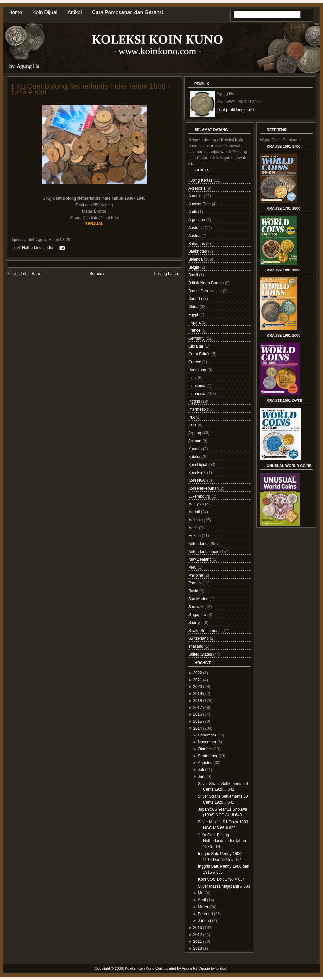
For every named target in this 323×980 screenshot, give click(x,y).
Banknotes (198, 251)
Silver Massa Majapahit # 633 (224, 886)
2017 (198, 708)
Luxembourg (200, 496)
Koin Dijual (45, 12)
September (208, 756)
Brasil (194, 275)
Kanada (196, 449)
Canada (196, 299)
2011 (198, 941)
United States (201, 654)
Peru (193, 567)
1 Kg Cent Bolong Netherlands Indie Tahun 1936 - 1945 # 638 (90, 89)
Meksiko (196, 520)
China (194, 307)
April (202, 900)
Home (15, 12)
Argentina (197, 220)
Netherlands (199, 544)
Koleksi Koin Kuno (140, 968)
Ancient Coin (200, 204)
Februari (206, 914)
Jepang (195, 433)
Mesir (194, 528)
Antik (193, 212)
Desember (207, 735)
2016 (198, 714)
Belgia (194, 267)
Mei (201, 893)
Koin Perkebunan (204, 488)
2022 (198, 673)
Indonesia (197, 394)
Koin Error (198, 473)
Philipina (196, 575)
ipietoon (222, 968)
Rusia (194, 591)
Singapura (198, 615)
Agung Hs (190, 968)
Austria (195, 236)
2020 (198, 687)
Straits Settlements (205, 631)
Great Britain (200, 354)
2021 (198, 680)
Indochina (197, 386)
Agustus (205, 763)
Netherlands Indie (38, 247)
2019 (198, 694)
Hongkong (198, 370)
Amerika (196, 196)
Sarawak (196, 607)
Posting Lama (166, 274)
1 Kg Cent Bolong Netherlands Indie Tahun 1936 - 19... (222, 841)
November (207, 742)
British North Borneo (206, 283)
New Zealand (200, 559)
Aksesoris (197, 188)
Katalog (195, 457)
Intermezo (198, 409)
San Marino (199, 599)
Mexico (195, 536)
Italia (193, 425)
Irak (192, 417)
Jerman (195, 441)
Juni (202, 777)
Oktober (205, 749)
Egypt (194, 315)
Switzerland (199, 638)
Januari (205, 921)
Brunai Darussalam (206, 291)
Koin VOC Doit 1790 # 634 (221, 879)
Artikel (74, 12)
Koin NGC (198, 480)
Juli (201, 770)
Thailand (196, 646)
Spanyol (196, 623)
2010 (198, 948)
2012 (198, 935)
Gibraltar (196, 346)
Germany (197, 338)
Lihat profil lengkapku (235, 110)
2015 (198, 721)
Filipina (195, 322)
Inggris (195, 401)
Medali (195, 512)
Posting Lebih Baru (23, 274)
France (195, 330)
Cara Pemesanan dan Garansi (128, 12)
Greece (195, 362)
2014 (198, 728)
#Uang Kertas (201, 180)
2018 (198, 701)
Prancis (195, 583)
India (193, 378)
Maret (203, 907)
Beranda (97, 274)
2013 (198, 928)
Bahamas (197, 244)
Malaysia (197, 504)
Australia (196, 228)
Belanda (196, 259)
